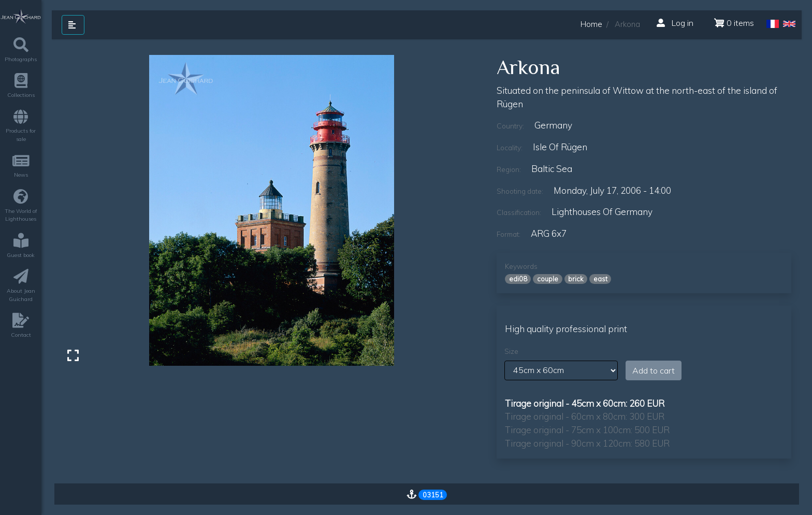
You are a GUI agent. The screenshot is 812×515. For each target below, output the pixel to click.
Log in (675, 23)
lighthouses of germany (602, 212)
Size (511, 351)
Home (591, 24)
